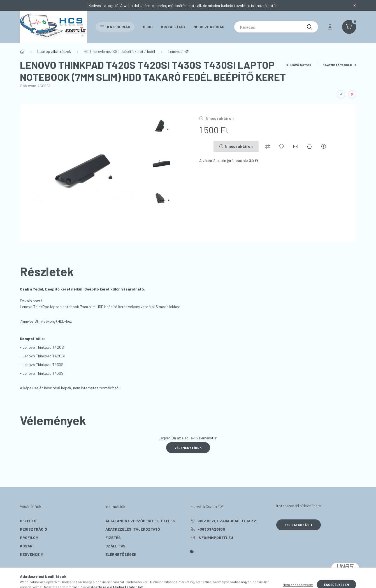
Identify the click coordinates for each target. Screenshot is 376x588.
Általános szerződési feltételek (140, 521)
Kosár (26, 546)
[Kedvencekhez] (282, 146)
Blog (148, 27)
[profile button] (330, 27)
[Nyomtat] (310, 146)
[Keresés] (276, 27)
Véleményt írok (188, 448)
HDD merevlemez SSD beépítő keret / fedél (119, 51)
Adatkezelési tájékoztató (133, 529)
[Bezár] (355, 6)
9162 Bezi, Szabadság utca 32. (227, 521)
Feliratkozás (299, 525)
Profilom (29, 537)
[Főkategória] (22, 51)
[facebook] (341, 94)
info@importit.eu (215, 537)
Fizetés (113, 537)
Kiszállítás (173, 27)
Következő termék (339, 65)
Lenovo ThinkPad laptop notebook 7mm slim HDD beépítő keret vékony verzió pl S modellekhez (100, 307)
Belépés (28, 521)
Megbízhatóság (209, 27)
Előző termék (299, 65)
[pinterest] (352, 94)
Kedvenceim (32, 554)
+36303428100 (211, 529)
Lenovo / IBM (179, 51)
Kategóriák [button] (115, 27)
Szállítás (115, 546)
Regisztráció (33, 529)
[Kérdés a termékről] (324, 146)
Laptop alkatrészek (54, 51)
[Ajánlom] (296, 146)
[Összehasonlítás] (268, 146)
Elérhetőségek (121, 554)
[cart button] (349, 27)
